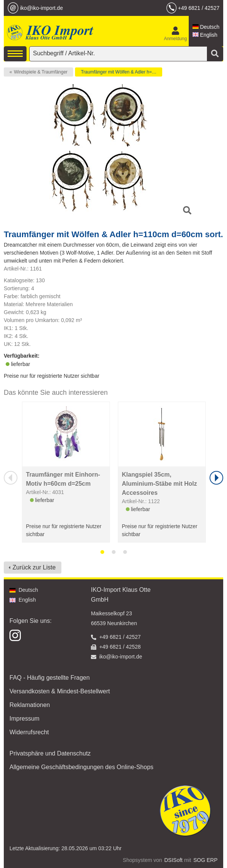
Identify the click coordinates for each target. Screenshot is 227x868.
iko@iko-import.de (41, 8)
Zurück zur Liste (34, 567)
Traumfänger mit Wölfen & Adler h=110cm (121, 72)
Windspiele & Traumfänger (41, 72)
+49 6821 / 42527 (199, 8)
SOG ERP (205, 860)
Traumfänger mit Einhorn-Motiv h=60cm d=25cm (63, 479)
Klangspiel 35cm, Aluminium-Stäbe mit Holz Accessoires (160, 484)
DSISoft (174, 860)
